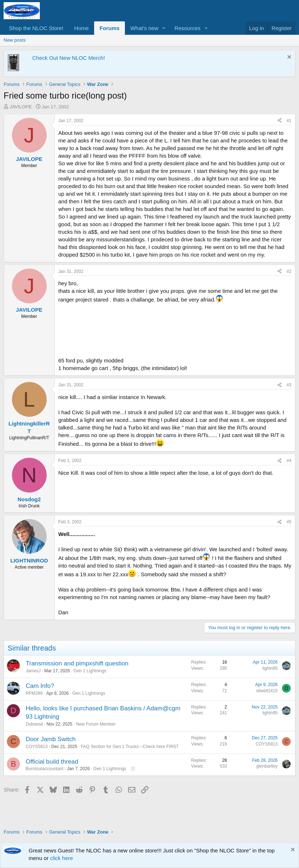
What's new (144, 28)
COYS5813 (37, 747)
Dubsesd (34, 724)
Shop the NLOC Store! (36, 28)
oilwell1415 (267, 691)
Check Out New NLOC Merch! (69, 58)
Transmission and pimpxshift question (77, 663)
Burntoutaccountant (45, 769)
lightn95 (270, 668)
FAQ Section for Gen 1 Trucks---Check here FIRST (130, 747)
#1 (289, 121)
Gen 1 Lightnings (90, 671)
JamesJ (33, 671)
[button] (164, 28)
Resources (188, 28)
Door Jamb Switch (51, 739)
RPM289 (34, 693)
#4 (289, 461)
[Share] (279, 121)
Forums (110, 28)
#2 (289, 271)
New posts (15, 40)
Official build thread (52, 762)
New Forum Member (96, 724)
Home (81, 28)
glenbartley (267, 766)
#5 (289, 522)
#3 (289, 385)
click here (61, 858)
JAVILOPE (21, 107)
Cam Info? (40, 686)
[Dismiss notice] (288, 58)
